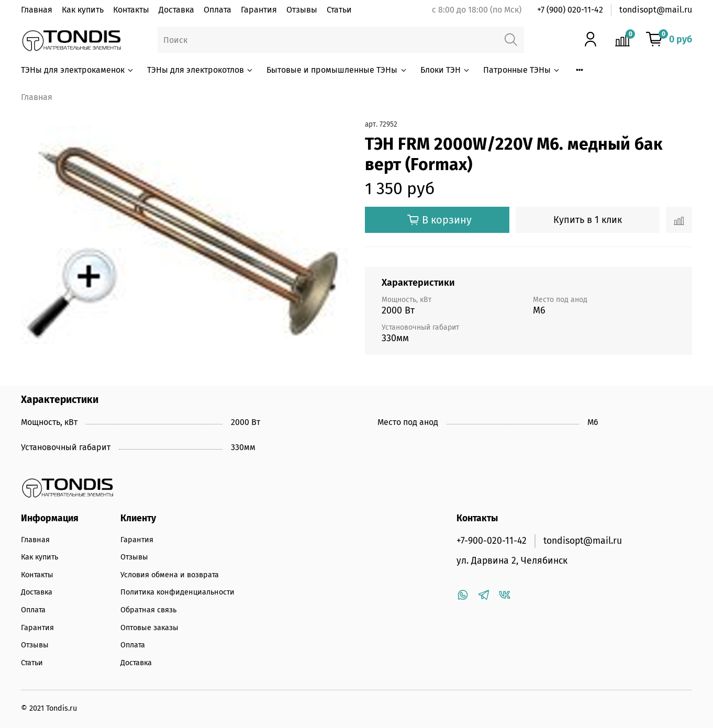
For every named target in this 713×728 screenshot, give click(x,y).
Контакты (131, 10)
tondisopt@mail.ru (656, 10)
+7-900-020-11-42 (492, 541)
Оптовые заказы (149, 628)
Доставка (176, 10)
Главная (37, 10)
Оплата (218, 10)
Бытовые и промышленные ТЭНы (337, 70)
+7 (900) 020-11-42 (570, 10)
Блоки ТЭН (445, 70)
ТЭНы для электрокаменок (78, 70)
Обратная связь (148, 610)
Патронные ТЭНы (522, 70)
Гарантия (259, 10)
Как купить (83, 10)
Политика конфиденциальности (177, 592)
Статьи (339, 10)
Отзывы (302, 10)
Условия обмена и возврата (170, 575)
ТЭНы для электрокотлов (200, 70)
